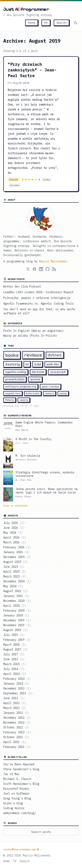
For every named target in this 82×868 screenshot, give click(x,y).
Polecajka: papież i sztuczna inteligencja (37, 298)
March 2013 (15, 708)
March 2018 (15, 645)
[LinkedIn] (41, 269)
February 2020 (17, 611)
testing (13, 364)
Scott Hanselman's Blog (21, 784)
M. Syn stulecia (28, 456)
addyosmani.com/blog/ (20, 813)
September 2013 (18, 693)
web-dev (53, 364)
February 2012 (17, 732)
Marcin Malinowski (53, 261)
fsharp (10, 400)
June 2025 (14, 567)
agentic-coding (16, 372)
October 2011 (16, 737)
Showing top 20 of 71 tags (21, 406)
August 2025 (16, 562)
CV (46, 23)
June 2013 (14, 698)
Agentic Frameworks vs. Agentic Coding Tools (38, 304)
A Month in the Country (33, 439)
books (47, 179)
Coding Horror (14, 808)
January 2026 (16, 552)
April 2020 (15, 606)
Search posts (41, 832)
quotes (35, 379)
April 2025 (15, 572)
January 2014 (16, 684)
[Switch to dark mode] (76, 23)
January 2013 (16, 713)
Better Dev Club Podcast (22, 286)
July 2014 (14, 669)
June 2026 (14, 528)
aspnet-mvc (13, 393)
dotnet (55, 355)
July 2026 (14, 523)
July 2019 (14, 635)
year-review (50, 387)
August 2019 (16, 630)
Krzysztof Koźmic (16, 789)
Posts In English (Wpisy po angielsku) (33, 331)
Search (61, 23)
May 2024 (13, 586)
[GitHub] (48, 269)
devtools (38, 372)
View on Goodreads (15, 506)
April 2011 (15, 742)
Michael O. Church (17, 779)
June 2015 (14, 659)
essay (63, 393)
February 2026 (17, 547)
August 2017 (16, 649)
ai (27, 364)
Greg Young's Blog (17, 798)
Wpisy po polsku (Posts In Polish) (30, 336)
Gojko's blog (13, 803)
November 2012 (17, 723)
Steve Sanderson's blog (21, 769)
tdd (38, 364)
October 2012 (16, 727)
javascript (58, 372)
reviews (14, 185)
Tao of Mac (11, 774)
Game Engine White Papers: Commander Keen (44, 424)
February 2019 (17, 640)
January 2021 (16, 596)
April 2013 (15, 703)
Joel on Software (16, 794)
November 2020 (17, 601)
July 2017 (14, 654)
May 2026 (13, 533)
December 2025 (17, 557)
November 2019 (17, 625)
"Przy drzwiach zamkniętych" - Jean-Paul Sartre (32, 70)
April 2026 (15, 537)
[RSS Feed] (54, 269)
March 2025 (15, 576)
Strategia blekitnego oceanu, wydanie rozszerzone (45, 474)
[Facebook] (34, 269)
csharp (49, 393)
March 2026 (15, 542)
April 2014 (15, 674)
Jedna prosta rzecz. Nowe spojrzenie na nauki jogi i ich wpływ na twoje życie (47, 491)
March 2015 (15, 664)
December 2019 (17, 620)
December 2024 (17, 581)
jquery (24, 400)
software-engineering (21, 387)
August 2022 (16, 591)
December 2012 (17, 718)
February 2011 (17, 747)
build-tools (33, 393)
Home (32, 23)
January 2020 (16, 615)
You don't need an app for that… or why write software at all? (39, 311)
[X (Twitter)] (28, 269)
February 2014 (17, 679)
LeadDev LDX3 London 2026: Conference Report (38, 292)
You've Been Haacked (19, 764)
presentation (15, 379)
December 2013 (17, 688)
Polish (14, 179)
